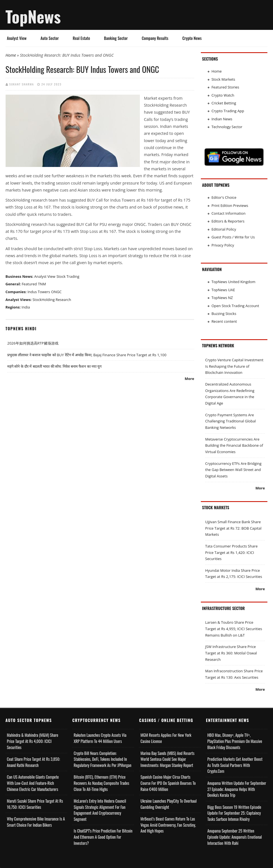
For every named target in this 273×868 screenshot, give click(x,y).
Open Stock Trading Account (235, 306)
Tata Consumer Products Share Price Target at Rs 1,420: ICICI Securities (231, 552)
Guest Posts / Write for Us (233, 237)
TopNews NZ (222, 298)
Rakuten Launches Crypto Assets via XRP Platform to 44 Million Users (100, 738)
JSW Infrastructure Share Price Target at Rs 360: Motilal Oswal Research (231, 653)
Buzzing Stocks (224, 314)
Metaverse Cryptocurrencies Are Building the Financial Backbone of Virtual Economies (234, 445)
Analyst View (17, 38)
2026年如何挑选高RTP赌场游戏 (33, 343)
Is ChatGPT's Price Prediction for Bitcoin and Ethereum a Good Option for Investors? (103, 837)
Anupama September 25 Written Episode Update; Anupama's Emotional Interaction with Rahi (235, 837)
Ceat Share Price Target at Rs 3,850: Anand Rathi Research (34, 762)
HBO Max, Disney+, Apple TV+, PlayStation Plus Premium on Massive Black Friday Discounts (235, 741)
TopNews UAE (223, 290)
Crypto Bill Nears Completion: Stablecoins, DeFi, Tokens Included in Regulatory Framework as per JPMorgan (102, 759)
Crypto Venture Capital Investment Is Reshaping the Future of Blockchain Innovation (234, 366)
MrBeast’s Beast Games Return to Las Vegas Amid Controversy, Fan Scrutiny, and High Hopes (168, 825)
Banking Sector (116, 38)
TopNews (33, 16)
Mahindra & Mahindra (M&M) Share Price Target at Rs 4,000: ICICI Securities (33, 741)
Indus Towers (39, 292)
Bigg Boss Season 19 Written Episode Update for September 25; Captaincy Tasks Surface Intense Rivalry (234, 813)
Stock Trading (68, 276)
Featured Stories (225, 87)
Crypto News (192, 38)
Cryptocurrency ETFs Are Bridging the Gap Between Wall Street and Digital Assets (233, 470)
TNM (42, 284)
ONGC (56, 292)
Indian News (222, 119)
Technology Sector (227, 127)
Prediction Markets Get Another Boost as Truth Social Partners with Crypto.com (235, 765)
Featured (29, 284)
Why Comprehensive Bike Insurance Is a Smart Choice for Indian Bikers (36, 822)
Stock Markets (223, 79)
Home (11, 55)
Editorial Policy (224, 229)
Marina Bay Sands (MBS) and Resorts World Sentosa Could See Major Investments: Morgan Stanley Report (167, 759)
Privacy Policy (223, 245)
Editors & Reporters (228, 221)
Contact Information (229, 213)
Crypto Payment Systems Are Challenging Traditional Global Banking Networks (231, 421)
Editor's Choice (224, 197)
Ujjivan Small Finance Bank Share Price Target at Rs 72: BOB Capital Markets (233, 528)
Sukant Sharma (22, 84)
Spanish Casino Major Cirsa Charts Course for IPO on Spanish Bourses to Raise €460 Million (168, 783)
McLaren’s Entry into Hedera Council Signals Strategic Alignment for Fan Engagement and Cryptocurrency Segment (100, 810)
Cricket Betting (224, 103)
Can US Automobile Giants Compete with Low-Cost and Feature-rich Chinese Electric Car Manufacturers (33, 783)
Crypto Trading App (228, 111)
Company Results (155, 38)
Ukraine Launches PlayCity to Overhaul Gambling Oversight (169, 804)
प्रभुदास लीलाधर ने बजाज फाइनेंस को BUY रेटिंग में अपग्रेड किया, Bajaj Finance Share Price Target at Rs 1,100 (87, 355)
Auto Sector (50, 38)
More (189, 379)
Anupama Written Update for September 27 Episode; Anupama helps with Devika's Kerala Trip (237, 789)
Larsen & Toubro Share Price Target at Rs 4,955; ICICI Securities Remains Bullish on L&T (234, 629)
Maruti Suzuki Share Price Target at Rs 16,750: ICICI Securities (35, 804)
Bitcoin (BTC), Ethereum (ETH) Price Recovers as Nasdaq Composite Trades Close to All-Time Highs (101, 783)
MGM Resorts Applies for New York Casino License (166, 738)
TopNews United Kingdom (233, 282)
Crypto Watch (223, 95)
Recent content (224, 321)
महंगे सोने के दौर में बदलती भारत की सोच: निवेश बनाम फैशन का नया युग (55, 366)
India (26, 307)
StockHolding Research (52, 300)
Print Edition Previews (230, 205)
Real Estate (81, 38)
